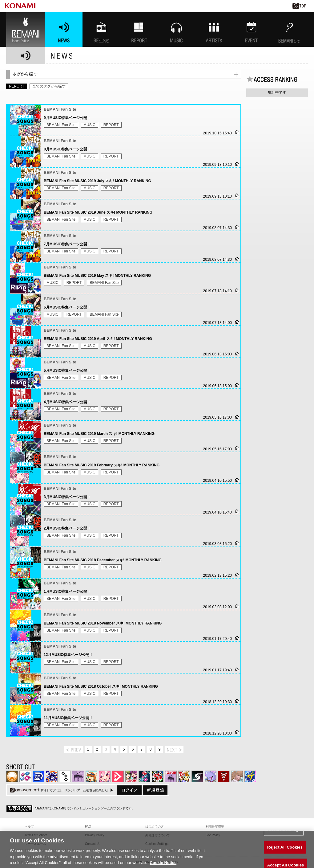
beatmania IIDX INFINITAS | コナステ (131, 776)
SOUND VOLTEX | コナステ (197, 776)
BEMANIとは (289, 30)
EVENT (252, 30)
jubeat (65, 776)
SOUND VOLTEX (105, 776)
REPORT (111, 125)
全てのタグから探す (49, 86)
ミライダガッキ (250, 776)
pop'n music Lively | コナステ (184, 776)
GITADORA (52, 776)
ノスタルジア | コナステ (171, 776)
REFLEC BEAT (211, 776)
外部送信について (158, 835)
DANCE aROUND (118, 776)
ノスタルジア (78, 776)
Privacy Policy (95, 835)
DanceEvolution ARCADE (237, 776)
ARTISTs (214, 30)
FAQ (88, 827)
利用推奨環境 (215, 827)
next (174, 750)
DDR (25, 776)
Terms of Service (36, 835)
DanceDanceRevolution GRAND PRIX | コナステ (144, 776)
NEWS (64, 30)
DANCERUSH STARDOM (38, 776)
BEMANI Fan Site (26, 30)
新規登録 (155, 790)
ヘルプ (29, 827)
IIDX (12, 776)
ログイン (129, 790)
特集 (139, 30)
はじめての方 (155, 827)
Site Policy (213, 835)
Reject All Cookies (285, 852)
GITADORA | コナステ (158, 776)
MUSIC (176, 30)
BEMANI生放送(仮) (101, 30)
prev (74, 750)
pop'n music (91, 776)
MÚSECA (224, 776)
